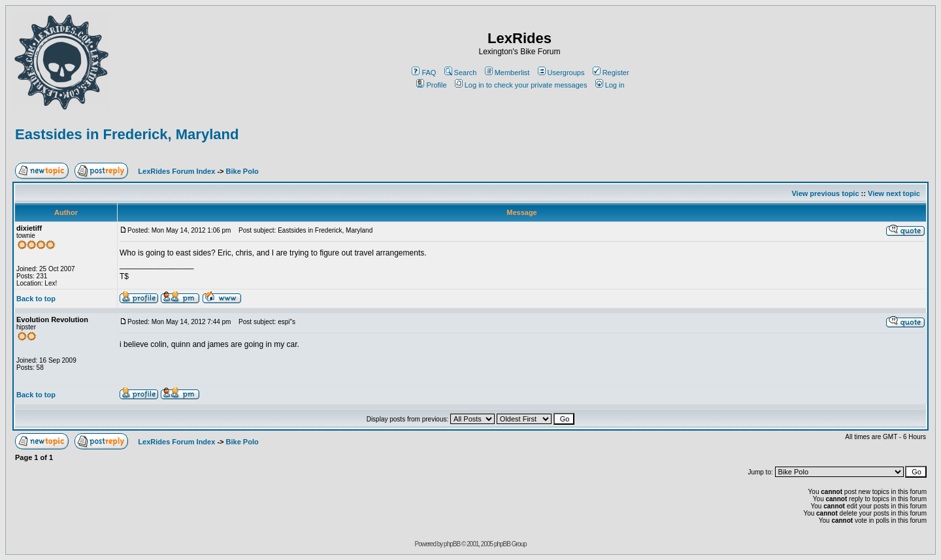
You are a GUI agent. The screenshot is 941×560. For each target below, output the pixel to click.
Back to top (36, 299)
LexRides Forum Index (176, 171)
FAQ (424, 73)
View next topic (894, 193)
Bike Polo (242, 171)
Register (611, 73)
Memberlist (507, 73)
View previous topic (825, 193)
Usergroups (561, 73)
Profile (431, 85)
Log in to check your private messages (521, 85)
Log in (610, 85)
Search (461, 73)
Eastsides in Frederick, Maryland (127, 134)
